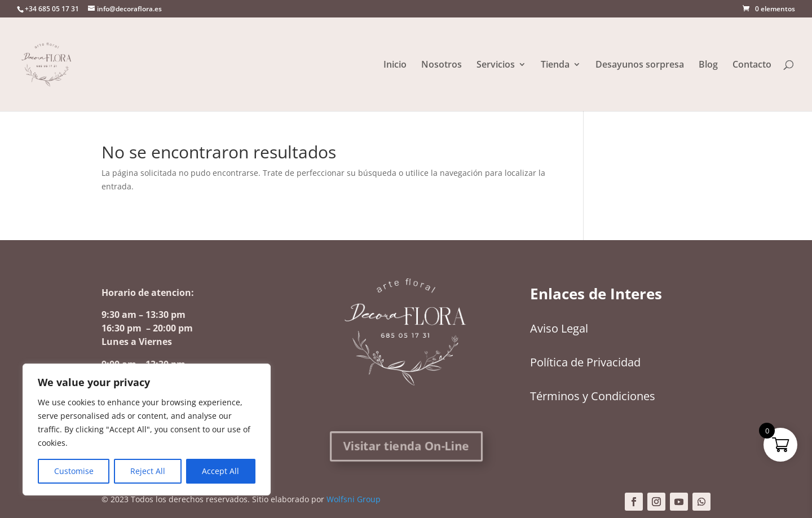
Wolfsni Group (354, 499)
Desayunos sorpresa (640, 65)
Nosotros (442, 65)
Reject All (148, 471)
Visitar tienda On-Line (406, 446)
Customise (74, 471)
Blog (708, 65)
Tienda (555, 65)
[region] (147, 430)
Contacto (752, 65)
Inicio (395, 65)
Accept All (220, 471)
